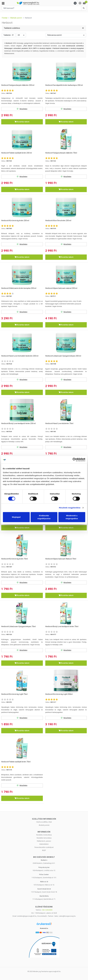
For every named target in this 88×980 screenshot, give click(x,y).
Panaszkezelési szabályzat (44, 847)
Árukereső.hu (44, 928)
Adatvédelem (44, 844)
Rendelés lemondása (44, 838)
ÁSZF (44, 850)
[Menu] (75, 3)
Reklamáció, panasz (44, 841)
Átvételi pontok (44, 825)
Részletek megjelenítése (70, 508)
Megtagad (16, 517)
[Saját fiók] (80, 3)
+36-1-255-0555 (47, 910)
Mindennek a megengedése (72, 517)
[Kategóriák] (3, 3)
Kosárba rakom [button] (22, 122)
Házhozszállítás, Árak (44, 822)
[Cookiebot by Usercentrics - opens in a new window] (74, 460)
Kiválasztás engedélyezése (44, 517)
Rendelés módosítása (44, 835)
